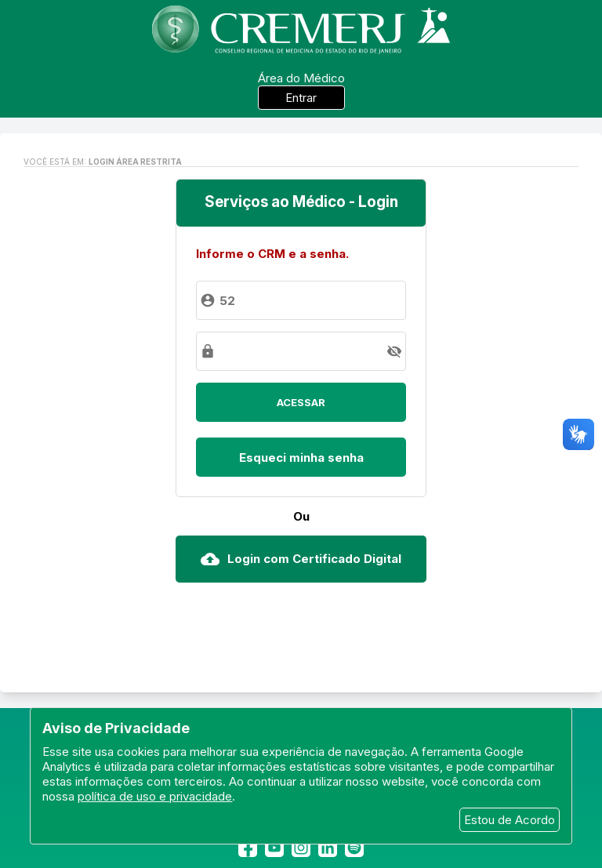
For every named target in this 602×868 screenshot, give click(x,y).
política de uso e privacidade (155, 796)
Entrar (301, 98)
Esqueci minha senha (301, 458)
